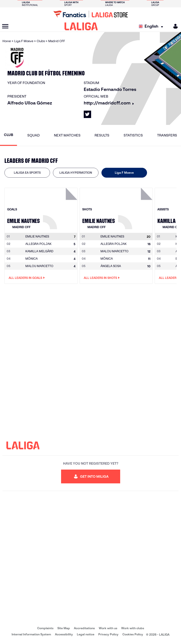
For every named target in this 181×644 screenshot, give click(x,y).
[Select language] (152, 26)
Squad (33, 135)
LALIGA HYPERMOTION (76, 173)
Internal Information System (31, 634)
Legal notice (86, 634)
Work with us (108, 628)
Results (102, 135)
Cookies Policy (133, 634)
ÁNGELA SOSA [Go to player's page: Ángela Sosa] (111, 266)
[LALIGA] (81, 26)
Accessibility (64, 634)
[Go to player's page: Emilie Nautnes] (61, 207)
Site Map (64, 628)
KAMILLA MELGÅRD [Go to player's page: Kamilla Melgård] (39, 251)
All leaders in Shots (102, 278)
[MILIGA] (174, 26)
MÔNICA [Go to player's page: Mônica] (32, 259)
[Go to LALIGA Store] (90, 14)
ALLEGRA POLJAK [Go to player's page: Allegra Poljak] (38, 244)
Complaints (45, 628)
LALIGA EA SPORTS (27, 173)
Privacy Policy (108, 634)
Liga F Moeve (124, 173)
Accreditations (84, 628)
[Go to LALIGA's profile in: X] (87, 114)
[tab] (27, 173)
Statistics (133, 135)
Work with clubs (133, 628)
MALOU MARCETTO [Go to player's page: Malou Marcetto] (39, 266)
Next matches (67, 135)
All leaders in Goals (27, 278)
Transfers (167, 135)
